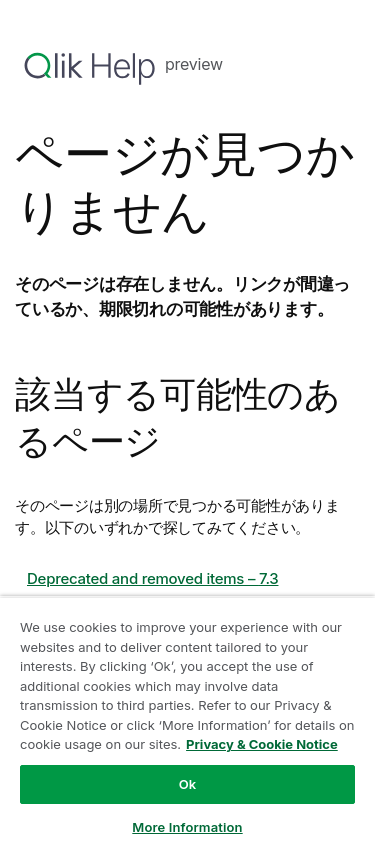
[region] (187, 723)
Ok (188, 784)
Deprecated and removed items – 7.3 (152, 578)
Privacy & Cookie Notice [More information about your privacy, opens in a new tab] (262, 744)
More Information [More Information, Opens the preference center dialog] (187, 827)
